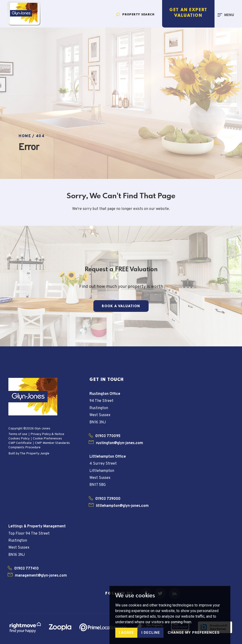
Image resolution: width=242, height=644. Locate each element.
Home (25, 136)
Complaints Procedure (24, 447)
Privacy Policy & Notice (47, 434)
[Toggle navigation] (226, 15)
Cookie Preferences (47, 439)
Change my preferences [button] (194, 635)
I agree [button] (126, 635)
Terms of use (18, 434)
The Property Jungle (35, 454)
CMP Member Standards (52, 443)
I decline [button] (151, 635)
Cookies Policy (19, 439)
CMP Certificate (20, 443)
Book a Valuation (121, 306)
